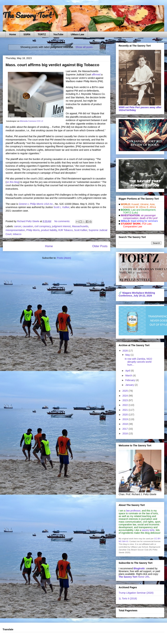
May (128, 355)
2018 (126, 424)
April (128, 371)
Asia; (152, 204)
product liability (49, 230)
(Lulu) (135, 213)
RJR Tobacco (65, 230)
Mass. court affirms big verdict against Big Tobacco (52, 65)
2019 (126, 419)
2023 (126, 400)
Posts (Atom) (64, 258)
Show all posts (84, 47)
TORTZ (42, 34)
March (129, 375)
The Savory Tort (27, 15)
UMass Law (77, 34)
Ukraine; (145, 204)
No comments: (63, 221)
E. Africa (151, 207)
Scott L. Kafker (61, 207)
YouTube (58, 34)
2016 (126, 434)
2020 (126, 415)
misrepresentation (15, 230)
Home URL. (135, 577)
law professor (133, 511)
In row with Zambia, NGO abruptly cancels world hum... (138, 362)
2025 (126, 391)
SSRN (27, 34)
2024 (126, 396)
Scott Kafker (81, 230)
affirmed (96, 75)
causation (28, 226)
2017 (126, 429)
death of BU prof (149, 218)
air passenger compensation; (138, 217)
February (130, 380)
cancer (18, 226)
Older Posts (100, 246)
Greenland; (129, 207)
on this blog (13, 182)
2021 (126, 410)
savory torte (148, 530)
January (130, 385)
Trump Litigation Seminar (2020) (136, 593)
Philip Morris (33, 230)
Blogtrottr (139, 568)
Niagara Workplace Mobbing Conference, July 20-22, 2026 (137, 294)
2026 (126, 351)
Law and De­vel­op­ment (143, 210)
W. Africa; (141, 207)
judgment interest (61, 226)
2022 (126, 405)
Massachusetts (80, 226)
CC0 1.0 (40, 121)
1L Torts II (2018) (128, 598)
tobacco (17, 234)
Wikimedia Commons (28, 121)
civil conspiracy (43, 226)
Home (13, 34)
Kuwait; (136, 204)
